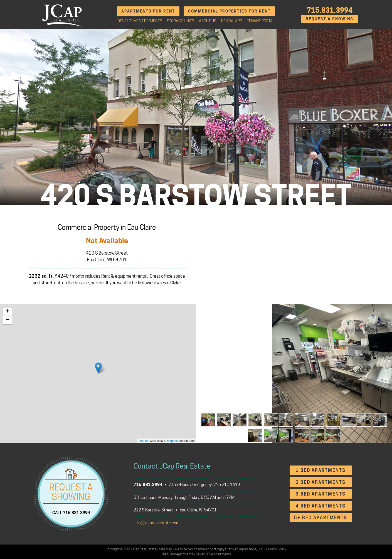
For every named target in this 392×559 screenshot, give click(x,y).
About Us (208, 21)
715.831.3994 (330, 10)
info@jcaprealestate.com (156, 523)
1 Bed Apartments (321, 470)
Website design (186, 549)
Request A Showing (330, 19)
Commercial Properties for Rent (229, 11)
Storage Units (180, 21)
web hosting (212, 549)
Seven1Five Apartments (213, 554)
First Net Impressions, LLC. (244, 549)
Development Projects (140, 21)
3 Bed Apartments (321, 494)
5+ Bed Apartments (321, 518)
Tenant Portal (261, 21)
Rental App (232, 21)
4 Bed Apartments (321, 506)
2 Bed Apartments (321, 482)
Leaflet (143, 441)
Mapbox (172, 441)
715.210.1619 (227, 485)
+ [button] (8, 312)
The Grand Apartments (177, 554)
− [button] (8, 320)
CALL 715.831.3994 (71, 513)
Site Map (166, 549)
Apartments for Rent (148, 11)
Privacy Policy (276, 549)
